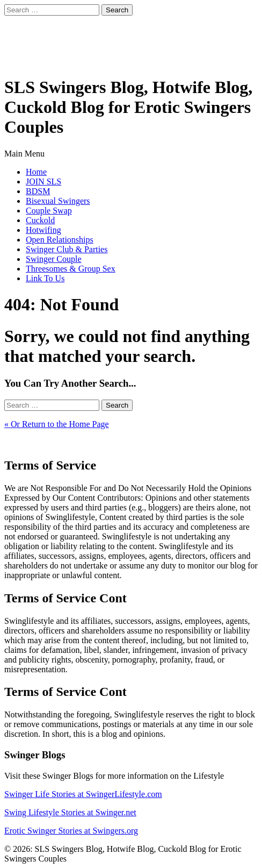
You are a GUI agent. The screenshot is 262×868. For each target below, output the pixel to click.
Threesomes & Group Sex (71, 269)
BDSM (38, 191)
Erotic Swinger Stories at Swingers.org (71, 831)
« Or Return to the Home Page (57, 424)
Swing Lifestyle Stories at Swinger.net (70, 812)
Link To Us (45, 278)
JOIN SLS (43, 182)
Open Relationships (60, 240)
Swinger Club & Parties (67, 249)
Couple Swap (49, 211)
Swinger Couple (54, 259)
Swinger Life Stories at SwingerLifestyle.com (83, 794)
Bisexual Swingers (58, 201)
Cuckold (40, 220)
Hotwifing (43, 230)
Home (36, 172)
